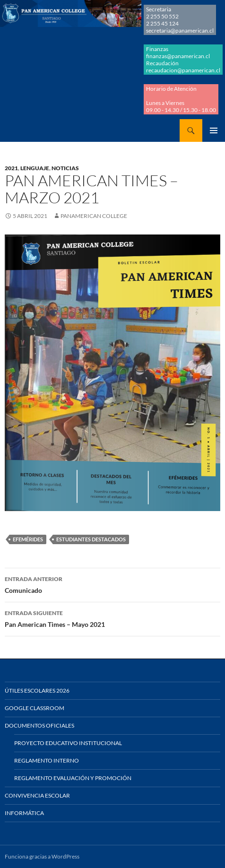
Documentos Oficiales (39, 725)
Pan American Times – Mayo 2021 (112, 618)
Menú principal (214, 130)
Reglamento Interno (47, 760)
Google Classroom (35, 708)
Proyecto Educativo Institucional (68, 743)
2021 (11, 168)
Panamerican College (94, 216)
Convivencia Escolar (37, 795)
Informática (24, 813)
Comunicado (112, 584)
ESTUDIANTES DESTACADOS (91, 539)
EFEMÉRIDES (28, 539)
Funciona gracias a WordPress (42, 856)
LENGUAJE (35, 168)
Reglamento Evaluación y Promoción (73, 778)
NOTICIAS (65, 168)
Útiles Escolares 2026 (37, 690)
